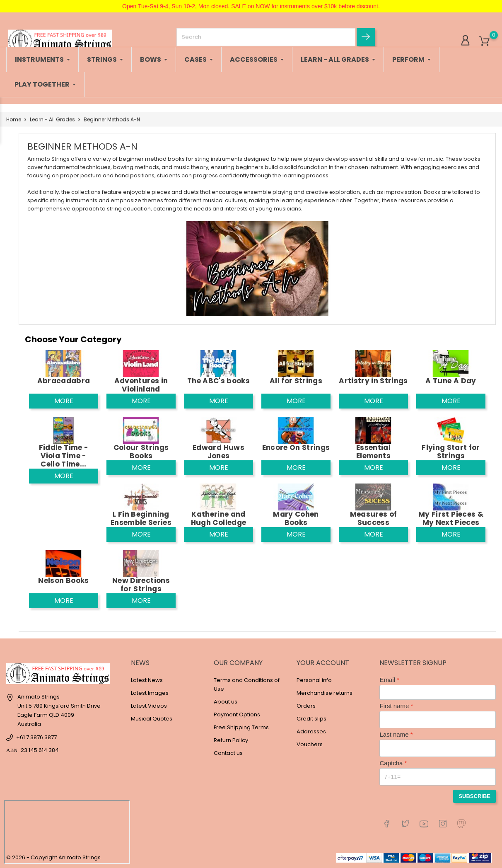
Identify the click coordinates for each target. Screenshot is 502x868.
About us (226, 702)
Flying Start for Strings (451, 452)
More (64, 401)
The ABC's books (218, 381)
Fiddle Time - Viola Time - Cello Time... (64, 456)
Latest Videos (149, 706)
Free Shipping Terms (241, 727)
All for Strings (296, 381)
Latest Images (150, 693)
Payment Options (237, 714)
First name (394, 706)
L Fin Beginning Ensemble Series (141, 518)
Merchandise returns (325, 693)
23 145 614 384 (40, 750)
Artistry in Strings (373, 381)
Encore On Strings (296, 447)
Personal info (314, 680)
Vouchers (310, 744)
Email (387, 680)
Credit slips (311, 719)
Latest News (147, 680)
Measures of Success (374, 518)
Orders (306, 706)
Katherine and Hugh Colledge (218, 518)
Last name (394, 734)
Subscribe (474, 796)
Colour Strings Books (141, 452)
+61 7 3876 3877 (36, 737)
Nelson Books (63, 580)
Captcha (391, 763)
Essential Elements (373, 452)
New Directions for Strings (141, 585)
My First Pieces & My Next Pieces (451, 518)
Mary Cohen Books (296, 518)
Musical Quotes (152, 719)
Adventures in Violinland (141, 385)
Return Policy (231, 740)
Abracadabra (64, 381)
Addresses (311, 731)
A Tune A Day (451, 381)
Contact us (228, 753)
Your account (323, 663)
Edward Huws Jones (218, 452)
